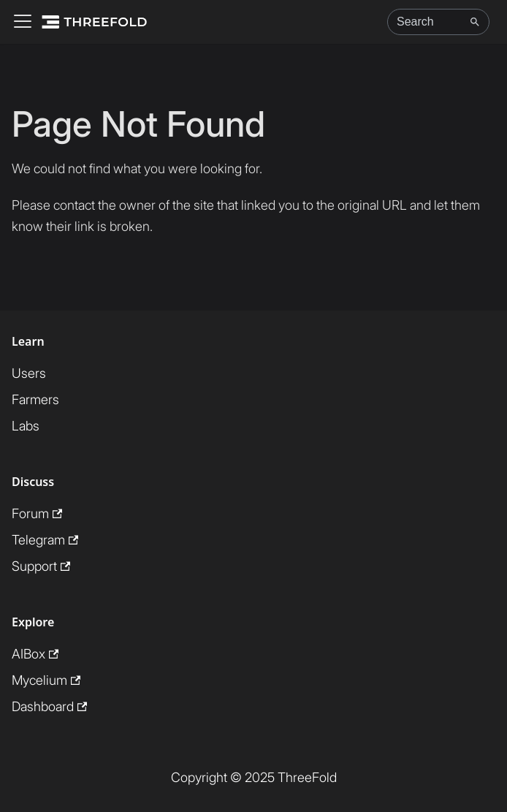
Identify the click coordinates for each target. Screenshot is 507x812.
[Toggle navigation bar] (23, 22)
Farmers (35, 399)
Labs (26, 426)
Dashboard (49, 706)
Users (29, 373)
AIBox (35, 654)
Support (41, 566)
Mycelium (46, 680)
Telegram (45, 540)
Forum (37, 513)
